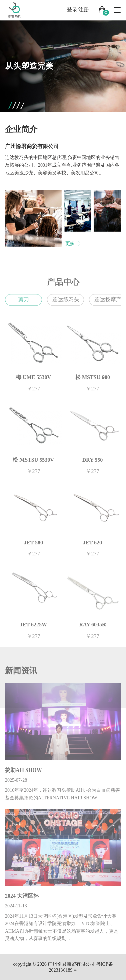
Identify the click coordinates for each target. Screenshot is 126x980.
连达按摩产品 (110, 304)
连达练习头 (66, 304)
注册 (84, 10)
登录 (72, 10)
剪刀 (24, 304)
